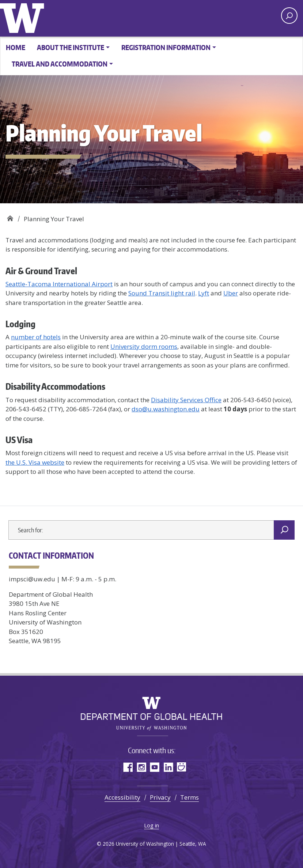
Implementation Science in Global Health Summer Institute (10, 216)
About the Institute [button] (71, 47)
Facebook (128, 767)
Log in (151, 825)
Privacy (160, 797)
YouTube (155, 767)
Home (16, 47)
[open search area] (289, 16)
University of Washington (24, 16)
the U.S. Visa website (35, 462)
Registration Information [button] (166, 47)
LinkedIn (168, 767)
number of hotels (36, 337)
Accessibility (122, 797)
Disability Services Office (186, 400)
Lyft (204, 293)
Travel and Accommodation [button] (60, 64)
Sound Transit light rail (162, 293)
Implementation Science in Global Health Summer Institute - (111, 17)
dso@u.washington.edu (166, 409)
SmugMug (182, 767)
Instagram (141, 767)
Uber (231, 293)
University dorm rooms (144, 346)
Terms (190, 797)
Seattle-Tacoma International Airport (59, 284)
